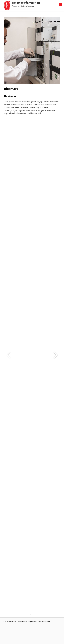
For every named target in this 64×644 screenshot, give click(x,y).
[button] (56, 355)
